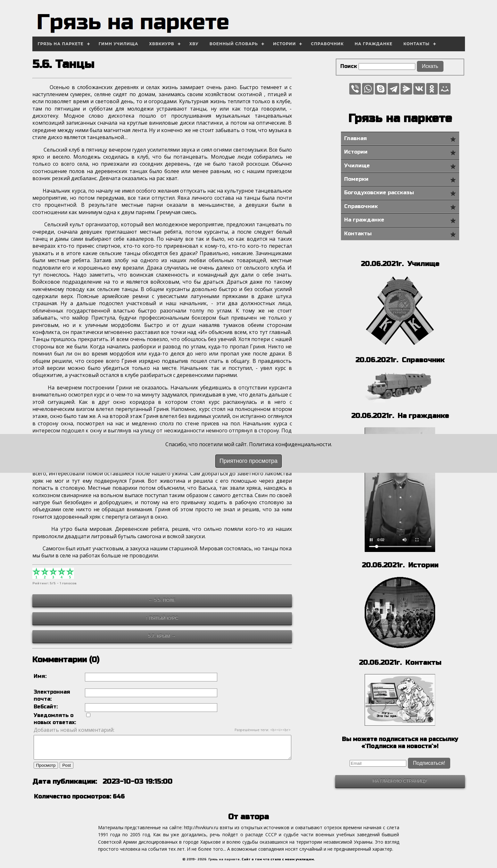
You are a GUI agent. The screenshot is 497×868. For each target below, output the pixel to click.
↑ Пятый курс (162, 618)
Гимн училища (119, 44)
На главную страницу (400, 781)
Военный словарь (234, 44)
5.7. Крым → (162, 636)
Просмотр (46, 770)
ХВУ (194, 44)
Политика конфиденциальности (290, 444)
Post (66, 770)
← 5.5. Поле (162, 600)
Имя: (40, 676)
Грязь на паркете (61, 44)
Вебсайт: (46, 707)
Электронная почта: (52, 695)
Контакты (417, 44)
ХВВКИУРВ (162, 44)
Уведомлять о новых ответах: (55, 719)
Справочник (327, 44)
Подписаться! (429, 763)
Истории (284, 44)
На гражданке (374, 44)
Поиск (349, 66)
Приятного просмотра (248, 461)
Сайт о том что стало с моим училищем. (278, 864)
